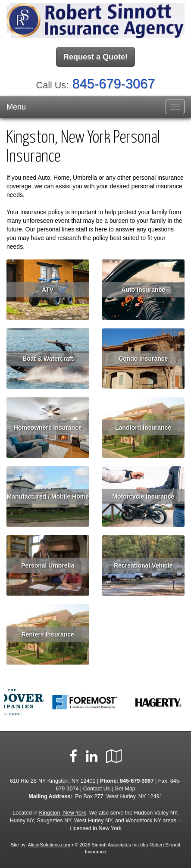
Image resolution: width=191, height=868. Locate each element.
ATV (48, 290)
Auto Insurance (143, 290)
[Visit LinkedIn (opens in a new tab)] (92, 756)
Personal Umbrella (48, 565)
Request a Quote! (95, 57)
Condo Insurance (143, 359)
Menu (16, 107)
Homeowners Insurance (48, 428)
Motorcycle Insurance (143, 496)
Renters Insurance (48, 634)
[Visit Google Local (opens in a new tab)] (114, 756)
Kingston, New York (63, 813)
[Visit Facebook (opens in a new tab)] (73, 756)
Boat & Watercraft (48, 359)
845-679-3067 (114, 84)
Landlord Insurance (143, 428)
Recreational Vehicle (143, 565)
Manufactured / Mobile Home (48, 496)
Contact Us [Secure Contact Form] (97, 789)
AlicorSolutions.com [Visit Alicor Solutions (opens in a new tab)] (49, 845)
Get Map (125, 789)
